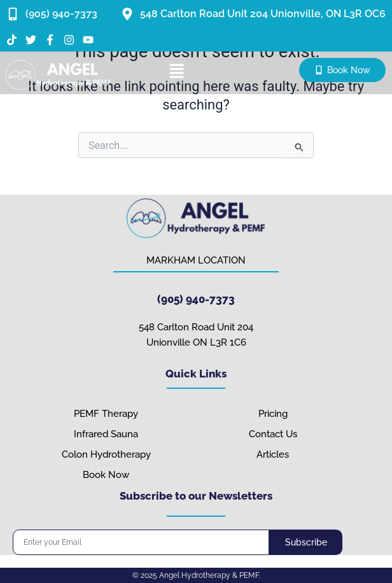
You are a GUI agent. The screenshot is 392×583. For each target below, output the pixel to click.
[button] (177, 72)
